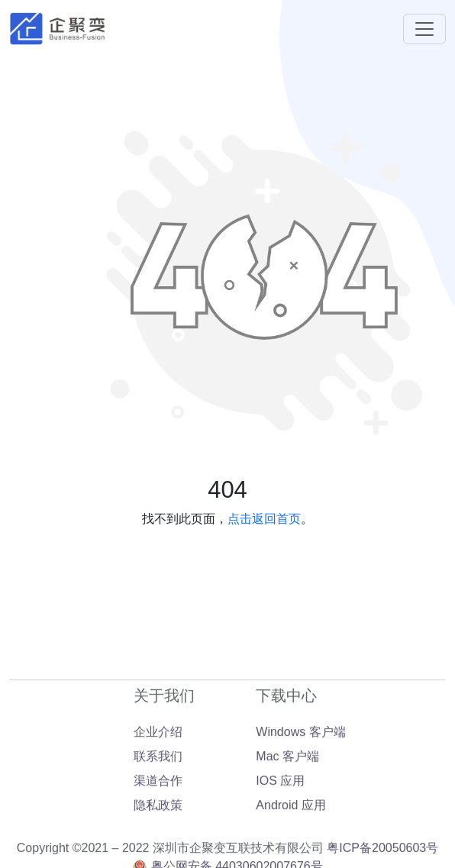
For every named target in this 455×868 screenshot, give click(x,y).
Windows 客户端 (300, 774)
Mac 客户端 (287, 798)
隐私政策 (158, 847)
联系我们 (158, 798)
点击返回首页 (264, 519)
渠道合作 (158, 823)
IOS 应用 (280, 823)
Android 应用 (291, 847)
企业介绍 (158, 774)
